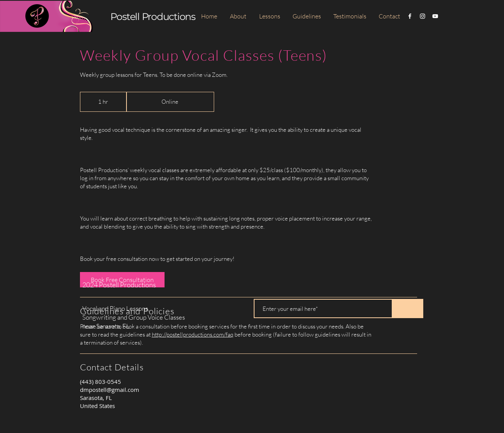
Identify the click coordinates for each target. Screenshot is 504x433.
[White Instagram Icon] (422, 16)
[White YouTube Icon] (435, 16)
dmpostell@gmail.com (110, 390)
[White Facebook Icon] (410, 16)
